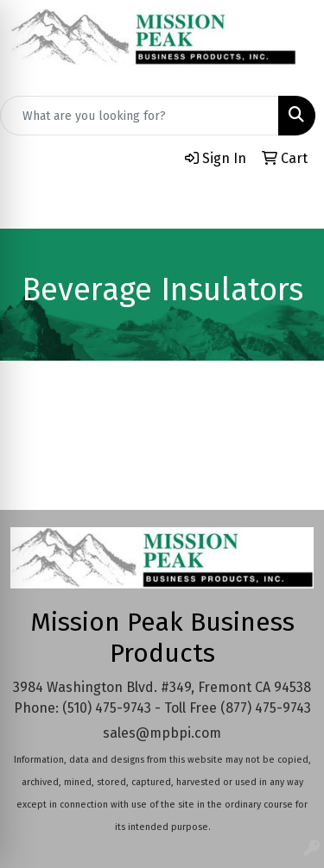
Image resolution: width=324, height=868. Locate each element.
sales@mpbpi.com (162, 733)
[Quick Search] (140, 116)
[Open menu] (289, 204)
